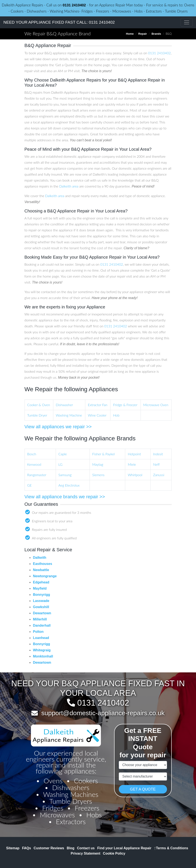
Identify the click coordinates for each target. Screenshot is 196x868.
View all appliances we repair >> (58, 427)
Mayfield (40, 588)
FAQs (26, 848)
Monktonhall (43, 656)
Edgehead (41, 582)
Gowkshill (41, 607)
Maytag (98, 464)
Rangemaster (37, 475)
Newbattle (41, 570)
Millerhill (40, 619)
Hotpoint (134, 454)
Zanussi (159, 475)
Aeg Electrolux (69, 485)
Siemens (98, 475)
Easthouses (43, 564)
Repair (142, 34)
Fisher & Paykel (104, 454)
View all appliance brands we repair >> (65, 497)
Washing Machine (69, 415)
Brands (156, 34)
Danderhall (42, 625)
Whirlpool (135, 475)
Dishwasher (65, 405)
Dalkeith (40, 558)
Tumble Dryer (37, 415)
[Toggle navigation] (187, 22)
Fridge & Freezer (125, 405)
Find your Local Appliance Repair (124, 848)
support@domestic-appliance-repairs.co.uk (103, 713)
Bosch (32, 454)
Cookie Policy (114, 853)
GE (30, 485)
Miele (132, 464)
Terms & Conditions (171, 848)
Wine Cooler (97, 415)
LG (60, 464)
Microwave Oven (156, 405)
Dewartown (42, 613)
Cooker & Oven (39, 405)
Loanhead (41, 638)
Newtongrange (45, 576)
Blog (71, 848)
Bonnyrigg (42, 595)
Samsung (65, 475)
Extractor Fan (98, 405)
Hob (116, 415)
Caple (63, 454)
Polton (38, 632)
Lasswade (41, 601)
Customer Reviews (49, 848)
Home (130, 34)
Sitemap (13, 848)
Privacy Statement (85, 853)
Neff (156, 464)
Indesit (158, 454)
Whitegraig (42, 650)
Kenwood (34, 464)
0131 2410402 (74, 5)
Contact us (86, 848)
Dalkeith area (69, 186)
